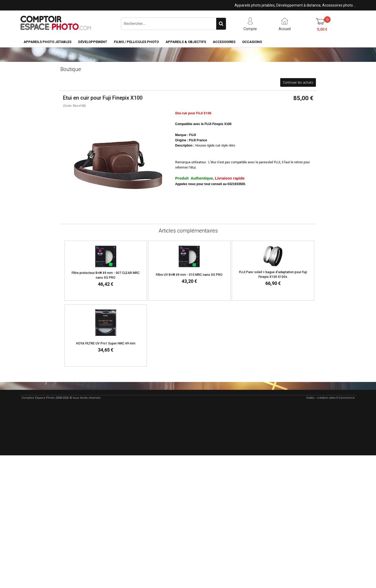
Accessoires (224, 42)
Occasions (252, 42)
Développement (93, 42)
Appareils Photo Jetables (47, 42)
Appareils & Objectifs (186, 42)
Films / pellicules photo (136, 42)
